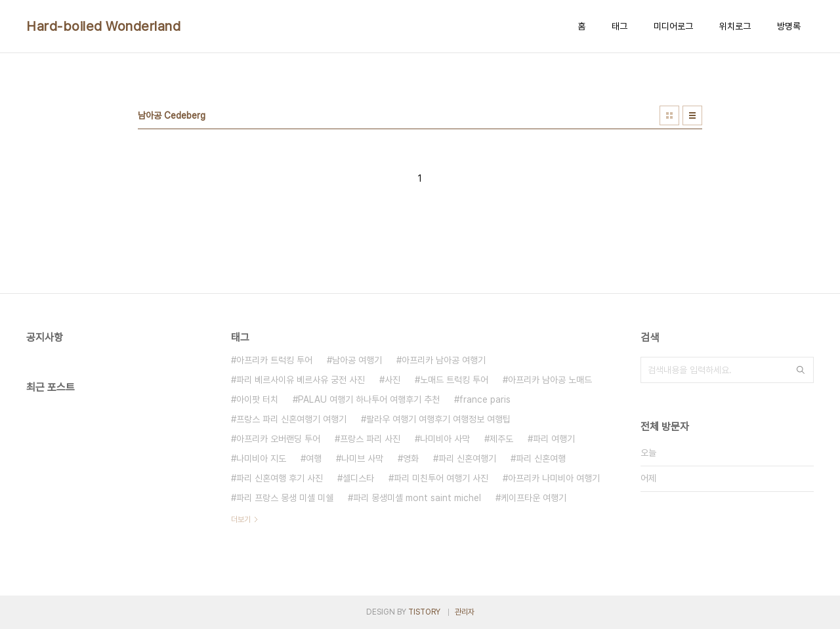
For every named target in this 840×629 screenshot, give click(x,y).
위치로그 (735, 26)
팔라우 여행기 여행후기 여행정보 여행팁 (438, 419)
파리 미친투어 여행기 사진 (441, 478)
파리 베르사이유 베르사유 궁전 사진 (301, 380)
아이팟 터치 (257, 399)
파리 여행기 (554, 439)
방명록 (789, 26)
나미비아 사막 (445, 439)
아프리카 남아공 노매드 (550, 380)
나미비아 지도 (261, 458)
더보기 (241, 519)
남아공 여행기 (357, 360)
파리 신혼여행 (541, 458)
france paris (485, 399)
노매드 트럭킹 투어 (454, 380)
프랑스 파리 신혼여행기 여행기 (291, 419)
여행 (314, 458)
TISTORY (424, 612)
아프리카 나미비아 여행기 (554, 478)
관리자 (465, 612)
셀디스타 (358, 478)
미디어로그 (673, 26)
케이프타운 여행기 (534, 498)
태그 (619, 26)
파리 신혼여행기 (467, 458)
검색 (801, 370)
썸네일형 (669, 115)
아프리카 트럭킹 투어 (274, 360)
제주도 (501, 439)
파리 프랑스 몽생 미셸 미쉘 (285, 498)
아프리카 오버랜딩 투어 (278, 439)
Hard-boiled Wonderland (103, 26)
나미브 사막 (362, 458)
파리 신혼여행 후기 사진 (280, 478)
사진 (392, 380)
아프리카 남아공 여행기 (444, 360)
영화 (411, 458)
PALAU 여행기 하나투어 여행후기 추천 (369, 399)
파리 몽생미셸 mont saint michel (417, 498)
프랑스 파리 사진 (370, 439)
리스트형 (692, 115)
